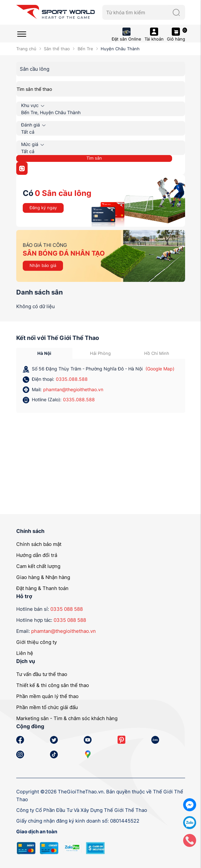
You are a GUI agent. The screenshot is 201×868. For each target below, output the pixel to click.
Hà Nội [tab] (44, 353)
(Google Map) (160, 369)
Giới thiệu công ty (37, 642)
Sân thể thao (57, 49)
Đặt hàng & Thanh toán (42, 588)
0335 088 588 (67, 609)
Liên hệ (25, 653)
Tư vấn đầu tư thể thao (42, 674)
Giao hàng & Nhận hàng (43, 577)
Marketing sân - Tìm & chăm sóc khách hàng (67, 718)
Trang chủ (26, 49)
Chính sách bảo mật (39, 544)
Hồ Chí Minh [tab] (157, 353)
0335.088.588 (72, 379)
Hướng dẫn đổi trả (37, 555)
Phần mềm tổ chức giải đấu (47, 707)
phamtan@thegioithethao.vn (73, 389)
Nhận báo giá (43, 265)
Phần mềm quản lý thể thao (47, 696)
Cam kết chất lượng (38, 566)
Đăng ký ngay (43, 208)
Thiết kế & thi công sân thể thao (53, 685)
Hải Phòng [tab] (100, 353)
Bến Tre (85, 49)
